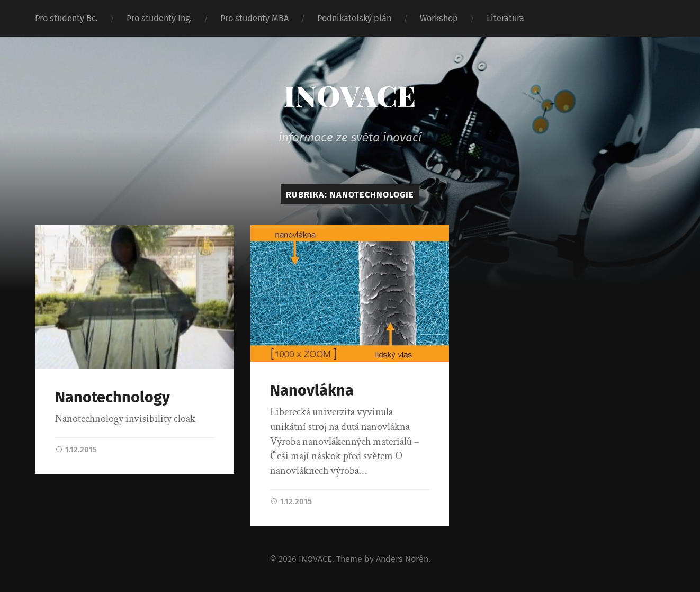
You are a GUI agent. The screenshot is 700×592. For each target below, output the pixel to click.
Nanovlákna (312, 391)
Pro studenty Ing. (159, 18)
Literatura (505, 18)
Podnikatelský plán (354, 18)
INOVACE (350, 95)
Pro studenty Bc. (66, 18)
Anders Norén (402, 558)
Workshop (439, 18)
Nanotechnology (113, 397)
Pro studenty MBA (254, 18)
